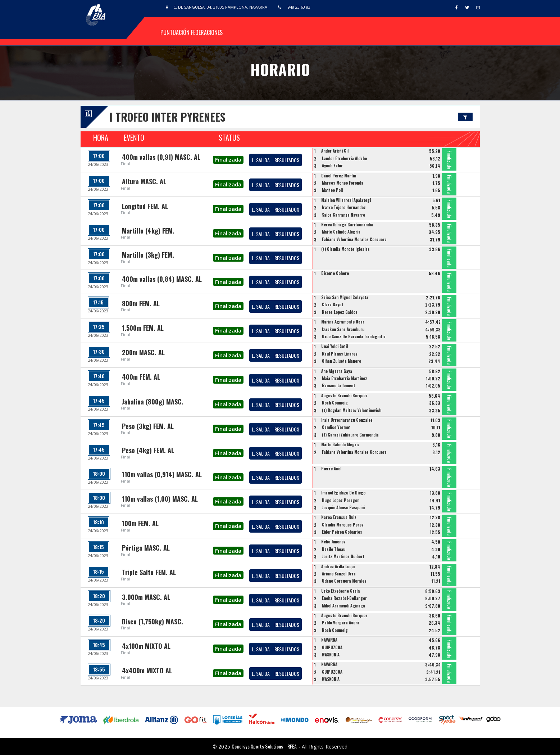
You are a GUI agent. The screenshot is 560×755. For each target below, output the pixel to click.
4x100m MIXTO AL (146, 646)
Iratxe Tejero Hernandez (344, 207)
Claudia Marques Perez (343, 525)
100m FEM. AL (140, 523)
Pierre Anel (331, 469)
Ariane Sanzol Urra (339, 574)
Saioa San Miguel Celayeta (345, 297)
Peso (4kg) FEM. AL (148, 450)
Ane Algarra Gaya (337, 371)
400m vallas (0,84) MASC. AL (162, 279)
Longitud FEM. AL (145, 206)
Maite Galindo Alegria (341, 232)
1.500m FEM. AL (143, 328)
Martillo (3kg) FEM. (148, 255)
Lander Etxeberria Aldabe (344, 158)
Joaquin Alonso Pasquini (343, 507)
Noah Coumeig (335, 403)
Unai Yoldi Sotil (334, 346)
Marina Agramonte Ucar (343, 322)
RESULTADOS (287, 160)
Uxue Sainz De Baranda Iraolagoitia (354, 336)
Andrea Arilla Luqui (338, 566)
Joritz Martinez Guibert (343, 556)
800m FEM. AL (141, 303)
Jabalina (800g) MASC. (153, 402)
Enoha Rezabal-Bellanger (344, 598)
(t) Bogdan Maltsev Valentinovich (352, 410)
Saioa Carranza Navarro (343, 215)
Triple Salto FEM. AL (149, 572)
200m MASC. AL (143, 352)
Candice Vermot (336, 427)
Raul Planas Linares (340, 354)
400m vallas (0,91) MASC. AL (161, 157)
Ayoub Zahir (332, 166)
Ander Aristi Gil (335, 151)
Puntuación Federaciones (192, 32)
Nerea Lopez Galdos (340, 312)
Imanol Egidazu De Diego (343, 493)
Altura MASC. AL (144, 181)
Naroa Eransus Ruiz (339, 517)
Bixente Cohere (335, 273)
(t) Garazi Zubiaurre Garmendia (350, 435)
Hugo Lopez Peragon (341, 500)
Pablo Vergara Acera (341, 623)
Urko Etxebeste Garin (340, 591)
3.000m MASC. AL (146, 597)
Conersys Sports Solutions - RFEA (264, 746)
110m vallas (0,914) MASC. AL (162, 474)
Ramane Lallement (338, 385)
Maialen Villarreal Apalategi (346, 200)
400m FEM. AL (141, 377)
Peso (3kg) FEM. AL (148, 426)
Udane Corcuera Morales (344, 581)
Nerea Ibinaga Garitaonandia (347, 225)
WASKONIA (331, 655)
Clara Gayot (333, 304)
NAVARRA (329, 640)
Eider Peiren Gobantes (342, 532)
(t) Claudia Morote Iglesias (345, 249)
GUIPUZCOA (332, 647)
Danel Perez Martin (339, 176)
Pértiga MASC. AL (146, 548)
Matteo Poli (332, 190)
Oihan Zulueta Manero (342, 361)
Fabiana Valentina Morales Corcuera (354, 239)
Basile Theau (334, 549)
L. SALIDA (261, 160)
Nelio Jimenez (333, 542)
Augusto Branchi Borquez (344, 395)
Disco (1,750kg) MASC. (152, 621)
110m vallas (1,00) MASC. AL (160, 499)
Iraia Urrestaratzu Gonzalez (347, 420)
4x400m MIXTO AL (147, 670)
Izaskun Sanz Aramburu (343, 329)
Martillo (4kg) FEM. (148, 231)
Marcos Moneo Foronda (343, 183)
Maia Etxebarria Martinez (345, 378)
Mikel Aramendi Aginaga (343, 606)
